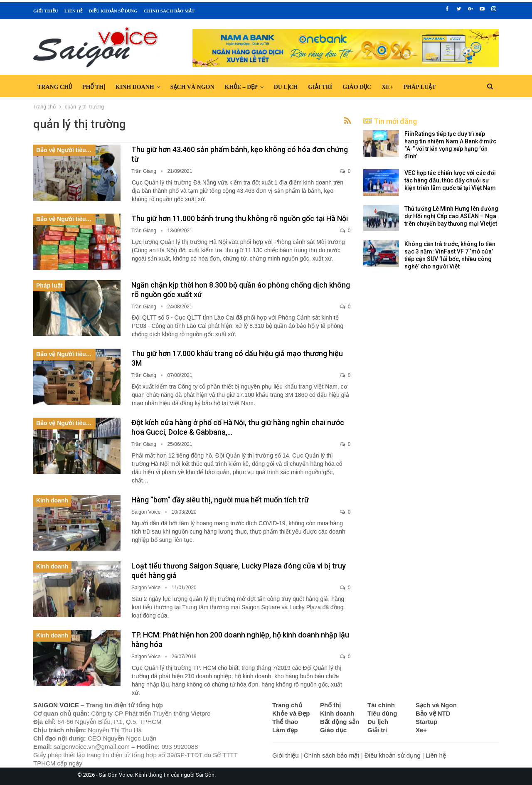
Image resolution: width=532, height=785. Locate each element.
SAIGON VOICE (56, 705)
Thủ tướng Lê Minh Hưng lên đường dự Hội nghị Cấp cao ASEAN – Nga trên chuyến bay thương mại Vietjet (451, 216)
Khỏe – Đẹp (241, 87)
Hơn (452, 87)
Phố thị (94, 87)
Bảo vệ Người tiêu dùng (66, 150)
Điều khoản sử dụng (113, 11)
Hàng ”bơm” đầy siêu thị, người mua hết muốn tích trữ (220, 500)
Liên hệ (74, 11)
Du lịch (286, 87)
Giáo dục (357, 87)
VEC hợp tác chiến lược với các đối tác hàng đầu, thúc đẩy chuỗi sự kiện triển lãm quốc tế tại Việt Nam (450, 180)
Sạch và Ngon (192, 87)
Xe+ (387, 87)
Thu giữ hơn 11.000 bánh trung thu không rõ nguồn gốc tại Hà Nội (240, 218)
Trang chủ (55, 87)
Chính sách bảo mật (169, 11)
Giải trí (320, 87)
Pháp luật (420, 87)
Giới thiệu (46, 11)
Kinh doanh (135, 87)
